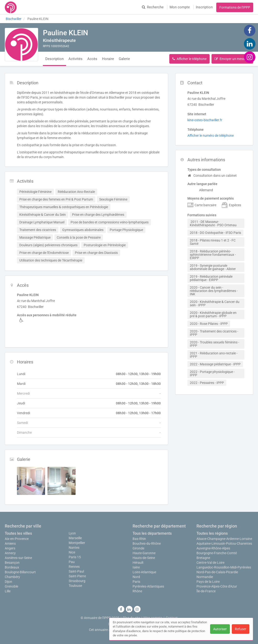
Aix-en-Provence (17, 539)
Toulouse (75, 586)
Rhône (137, 591)
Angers (10, 548)
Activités (75, 59)
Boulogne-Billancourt (20, 572)
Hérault (138, 563)
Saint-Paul (76, 571)
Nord (136, 577)
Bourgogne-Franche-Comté (217, 553)
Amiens (10, 543)
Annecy (10, 553)
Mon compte (180, 7)
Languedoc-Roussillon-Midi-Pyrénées (224, 567)
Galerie (124, 59)
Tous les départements (152, 533)
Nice (72, 552)
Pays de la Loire (208, 582)
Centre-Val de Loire (210, 563)
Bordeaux (12, 567)
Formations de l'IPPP (235, 7)
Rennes (74, 567)
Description (54, 59)
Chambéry (12, 577)
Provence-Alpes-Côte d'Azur (217, 586)
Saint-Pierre (77, 576)
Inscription (204, 7)
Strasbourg (77, 581)
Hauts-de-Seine (144, 558)
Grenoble (11, 586)
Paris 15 (75, 557)
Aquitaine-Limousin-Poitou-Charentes (224, 543)
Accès (92, 59)
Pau (72, 562)
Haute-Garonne (144, 553)
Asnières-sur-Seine (18, 558)
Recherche (153, 7)
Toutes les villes (18, 533)
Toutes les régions (212, 533)
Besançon (12, 563)
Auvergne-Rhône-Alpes (213, 548)
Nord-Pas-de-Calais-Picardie (217, 572)
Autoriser (220, 629)
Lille (8, 591)
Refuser (241, 629)
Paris (136, 582)
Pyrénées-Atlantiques (148, 586)
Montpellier (77, 543)
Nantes (74, 548)
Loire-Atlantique (144, 572)
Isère (136, 567)
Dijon (8, 582)
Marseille (75, 538)
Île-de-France (206, 591)
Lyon (72, 533)
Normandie (205, 577)
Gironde (138, 548)
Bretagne (203, 558)
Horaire (108, 59)
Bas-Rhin (139, 539)
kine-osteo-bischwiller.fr (205, 120)
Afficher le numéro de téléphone (211, 136)
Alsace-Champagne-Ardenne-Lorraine (224, 539)
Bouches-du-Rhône (147, 543)
